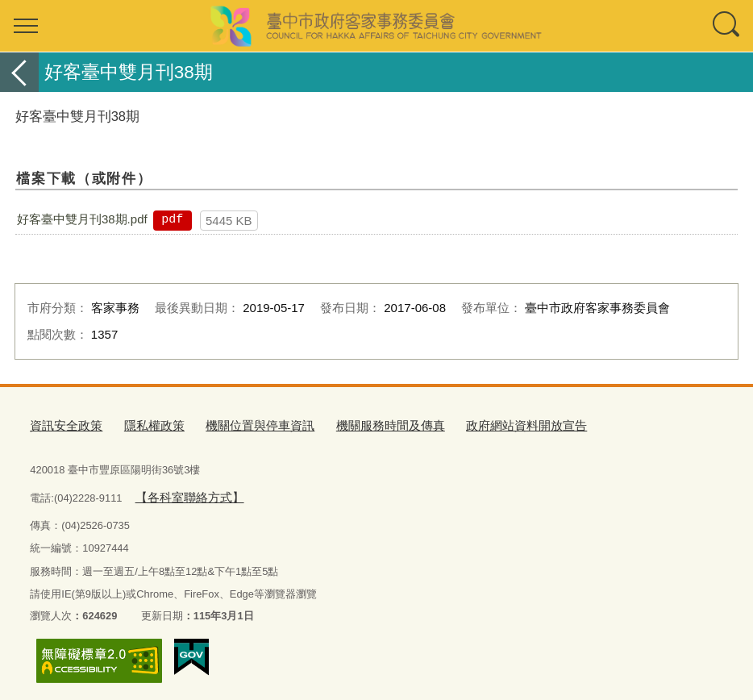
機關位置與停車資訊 (235, 424)
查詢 (727, 26)
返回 (19, 72)
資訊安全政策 (61, 424)
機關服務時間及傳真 (351, 424)
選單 (26, 26)
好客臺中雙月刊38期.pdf (82, 219)
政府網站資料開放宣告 (472, 424)
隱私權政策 (141, 424)
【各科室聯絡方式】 (182, 492)
